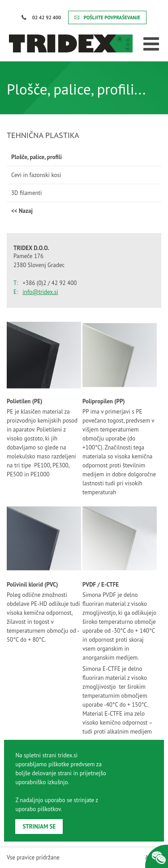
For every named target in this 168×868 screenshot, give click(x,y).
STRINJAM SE (39, 827)
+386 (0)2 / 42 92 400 (50, 283)
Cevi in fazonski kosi (36, 175)
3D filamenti (26, 193)
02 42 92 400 (41, 17)
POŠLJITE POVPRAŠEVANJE (107, 17)
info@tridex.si (40, 292)
